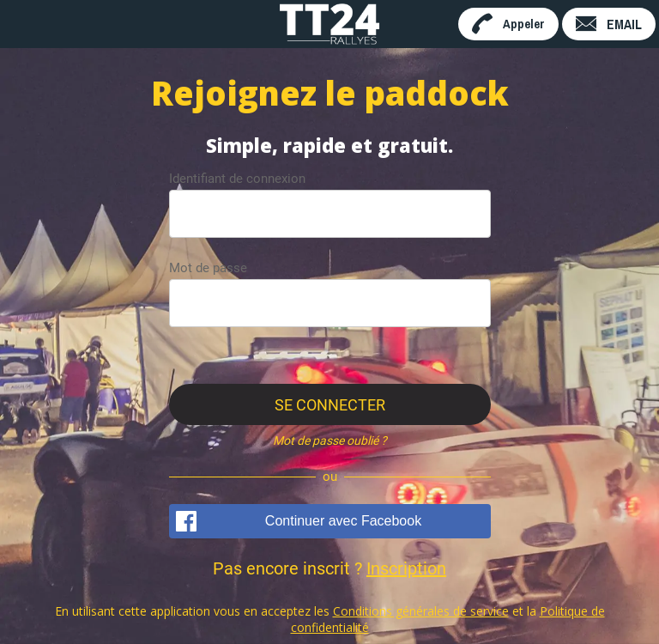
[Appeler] (508, 24)
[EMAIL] (609, 24)
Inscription (406, 568)
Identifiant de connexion (237, 179)
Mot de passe (208, 268)
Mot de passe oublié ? (330, 440)
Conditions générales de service (421, 611)
